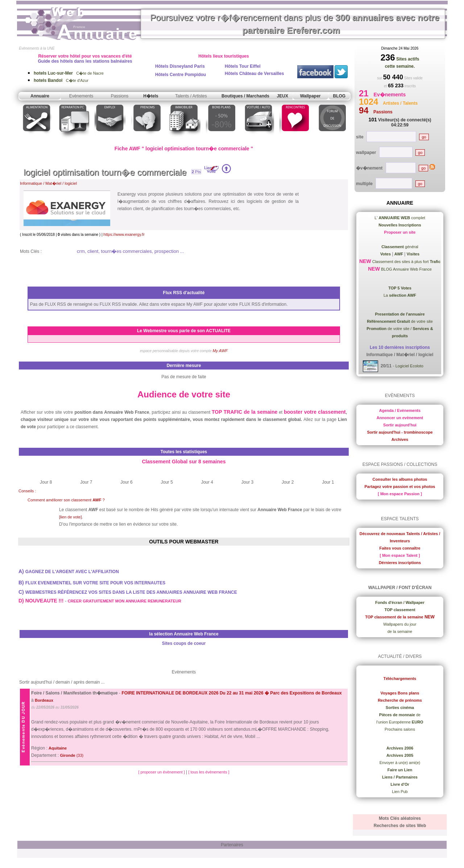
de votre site (400, 321)
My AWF (220, 351)
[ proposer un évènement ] (162, 772)
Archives (400, 439)
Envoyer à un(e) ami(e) (400, 763)
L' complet (400, 218)
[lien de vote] (70, 517)
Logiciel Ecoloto (409, 366)
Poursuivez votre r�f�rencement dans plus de (295, 24)
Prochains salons (400, 729)
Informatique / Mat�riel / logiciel (48, 183)
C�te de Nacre (69, 73)
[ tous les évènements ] (209, 772)
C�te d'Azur (61, 80)
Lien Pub (400, 792)
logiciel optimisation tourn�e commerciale (105, 172)
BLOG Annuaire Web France (406, 269)
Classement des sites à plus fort (406, 262)
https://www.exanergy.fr (124, 234)
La (400, 295)
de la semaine (400, 631)
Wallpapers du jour (400, 624)
